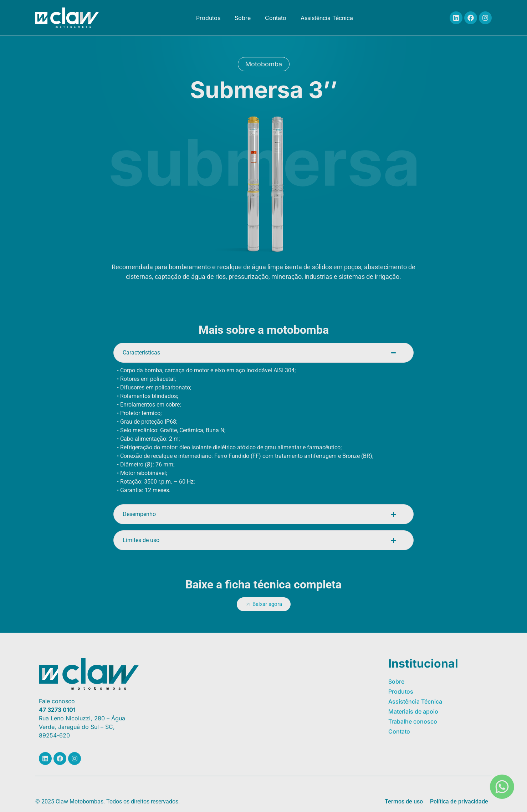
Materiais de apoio (413, 711)
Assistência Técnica (327, 18)
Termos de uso (404, 801)
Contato (276, 18)
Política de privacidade (459, 801)
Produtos (208, 18)
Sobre (243, 18)
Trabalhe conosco (413, 721)
